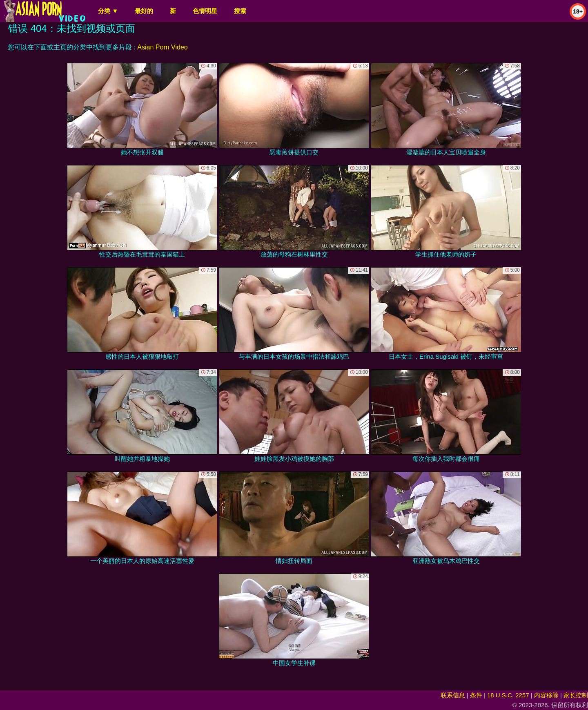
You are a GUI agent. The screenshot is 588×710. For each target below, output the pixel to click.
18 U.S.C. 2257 (508, 695)
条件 (476, 695)
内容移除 (546, 695)
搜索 (240, 11)
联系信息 (453, 695)
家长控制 (576, 695)
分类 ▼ (108, 11)
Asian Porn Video (162, 47)
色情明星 (205, 11)
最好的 (144, 11)
